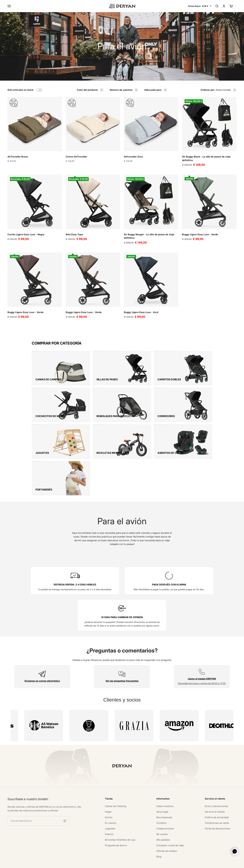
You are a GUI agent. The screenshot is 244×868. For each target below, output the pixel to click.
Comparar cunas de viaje (170, 820)
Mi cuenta (162, 808)
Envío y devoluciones (217, 780)
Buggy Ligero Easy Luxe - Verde (200, 234)
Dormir (109, 792)
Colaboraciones (165, 803)
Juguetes (110, 803)
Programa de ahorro (116, 820)
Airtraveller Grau (133, 157)
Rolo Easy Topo (74, 234)
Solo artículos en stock (20, 90)
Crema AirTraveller (76, 157)
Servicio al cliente (215, 786)
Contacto (161, 797)
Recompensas (164, 792)
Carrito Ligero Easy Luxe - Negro (26, 234)
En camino (111, 797)
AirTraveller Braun (18, 157)
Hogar (108, 786)
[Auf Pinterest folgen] (18, 845)
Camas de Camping (116, 780)
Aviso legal (162, 786)
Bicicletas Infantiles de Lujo (120, 814)
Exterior (109, 808)
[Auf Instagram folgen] (10, 845)
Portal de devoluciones (218, 803)
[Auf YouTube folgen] (25, 845)
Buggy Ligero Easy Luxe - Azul (141, 312)
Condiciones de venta (217, 797)
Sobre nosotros (165, 780)
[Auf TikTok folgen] (33, 845)
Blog (159, 831)
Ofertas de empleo (167, 825)
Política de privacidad (217, 792)
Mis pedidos (163, 814)
